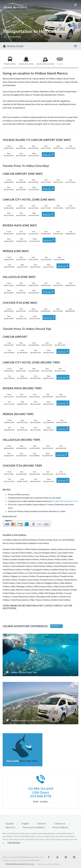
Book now (48, 154)
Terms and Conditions (34, 827)
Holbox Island (13, 46)
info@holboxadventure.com (65, 501)
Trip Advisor (14, 843)
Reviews (60, 64)
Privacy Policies (60, 827)
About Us (10, 827)
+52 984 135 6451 (40, 789)
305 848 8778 (41, 796)
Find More (56, 626)
